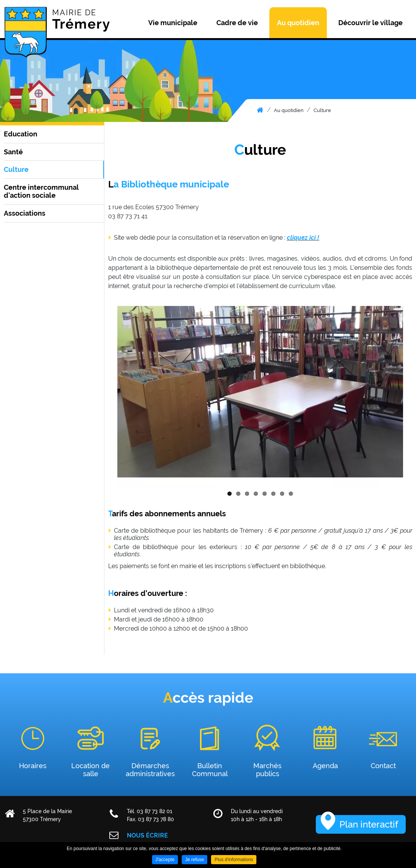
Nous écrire (147, 835)
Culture (322, 110)
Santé (13, 152)
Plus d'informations (234, 860)
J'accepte (165, 860)
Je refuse (194, 860)
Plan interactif (369, 824)
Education (21, 134)
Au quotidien (289, 110)
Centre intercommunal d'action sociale (41, 191)
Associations (25, 213)
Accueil (260, 110)
